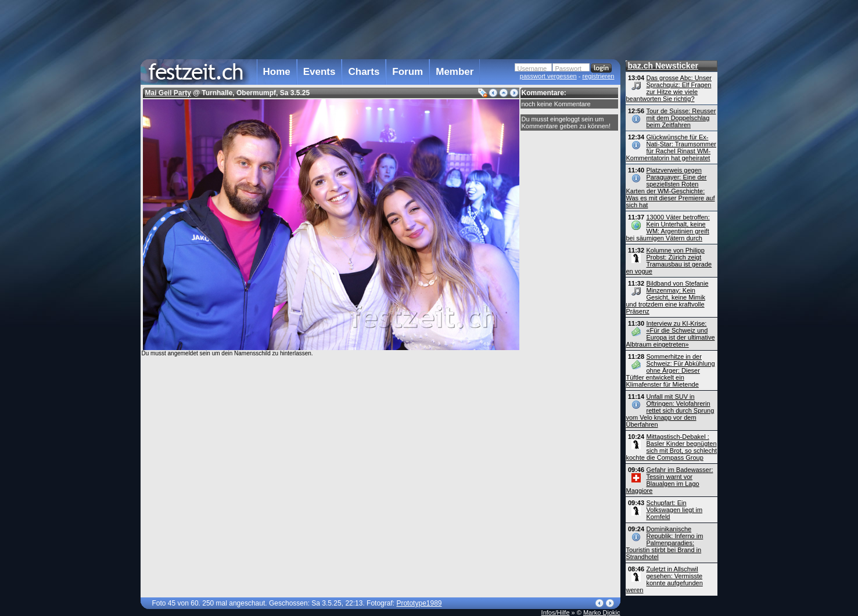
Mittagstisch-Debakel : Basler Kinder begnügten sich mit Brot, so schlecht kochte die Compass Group (672, 447)
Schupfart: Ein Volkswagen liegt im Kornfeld (675, 510)
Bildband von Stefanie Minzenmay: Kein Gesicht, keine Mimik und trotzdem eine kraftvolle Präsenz (667, 297)
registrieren (598, 76)
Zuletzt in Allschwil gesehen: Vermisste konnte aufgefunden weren (665, 579)
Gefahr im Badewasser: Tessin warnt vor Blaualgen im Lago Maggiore (670, 480)
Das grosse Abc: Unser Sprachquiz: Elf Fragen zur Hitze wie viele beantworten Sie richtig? (669, 88)
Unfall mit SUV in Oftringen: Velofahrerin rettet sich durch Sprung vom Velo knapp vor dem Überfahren (670, 410)
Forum (408, 72)
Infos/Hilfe (556, 613)
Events (319, 72)
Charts (364, 72)
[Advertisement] (380, 28)
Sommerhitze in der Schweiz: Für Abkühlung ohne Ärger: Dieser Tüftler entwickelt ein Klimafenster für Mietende (671, 370)
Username (532, 69)
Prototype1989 (419, 603)
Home (277, 72)
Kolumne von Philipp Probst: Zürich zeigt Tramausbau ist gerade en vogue (669, 261)
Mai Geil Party (168, 93)
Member (455, 72)
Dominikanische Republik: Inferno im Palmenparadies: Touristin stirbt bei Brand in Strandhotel (665, 543)
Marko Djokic (602, 613)
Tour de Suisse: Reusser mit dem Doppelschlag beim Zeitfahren (681, 118)
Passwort (568, 69)
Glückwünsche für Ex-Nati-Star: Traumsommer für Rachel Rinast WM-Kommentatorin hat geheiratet (671, 147)
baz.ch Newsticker (663, 66)
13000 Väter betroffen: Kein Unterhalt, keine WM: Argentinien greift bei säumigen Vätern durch (668, 228)
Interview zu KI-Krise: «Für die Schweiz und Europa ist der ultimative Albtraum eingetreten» (671, 334)
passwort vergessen (548, 76)
